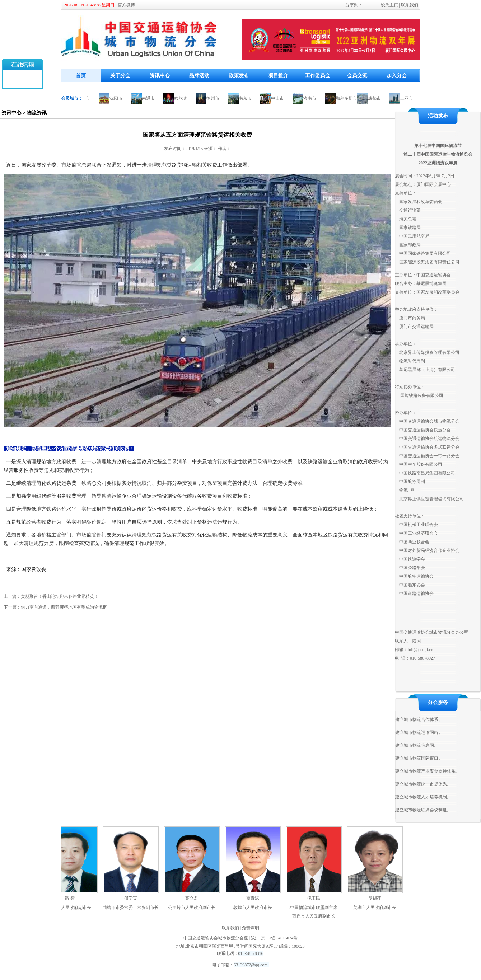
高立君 (194, 898)
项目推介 (278, 76)
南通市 (150, 98)
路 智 (72, 898)
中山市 (279, 98)
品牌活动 (199, 76)
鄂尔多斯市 (348, 98)
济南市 (312, 98)
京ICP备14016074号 (279, 938)
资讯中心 (160, 76)
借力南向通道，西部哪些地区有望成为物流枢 (64, 607)
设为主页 (389, 5)
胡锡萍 (377, 898)
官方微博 (126, 5)
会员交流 (357, 76)
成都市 (376, 98)
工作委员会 (318, 76)
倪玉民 (316, 898)
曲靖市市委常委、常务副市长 (133, 908)
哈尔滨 (182, 98)
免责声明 (251, 928)
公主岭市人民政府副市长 (194, 908)
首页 (81, 76)
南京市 (247, 98)
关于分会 (120, 76)
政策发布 (239, 76)
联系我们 (410, 5)
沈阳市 (118, 98)
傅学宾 (133, 898)
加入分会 (397, 76)
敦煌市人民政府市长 (255, 908)
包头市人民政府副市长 (72, 908)
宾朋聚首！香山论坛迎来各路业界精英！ (60, 596)
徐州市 (215, 98)
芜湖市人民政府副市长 (377, 908)
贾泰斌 (255, 898)
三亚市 (408, 98)
